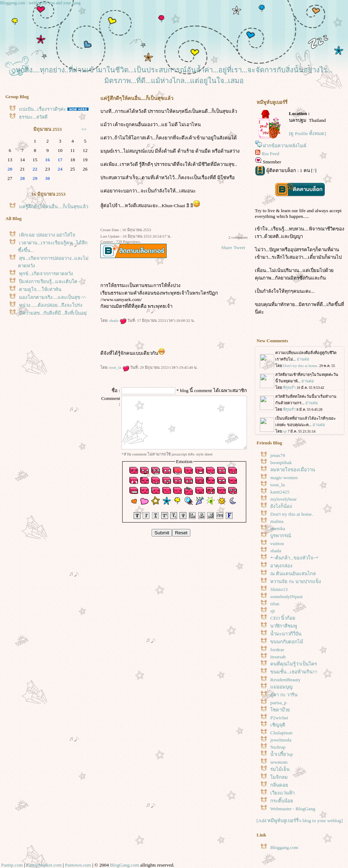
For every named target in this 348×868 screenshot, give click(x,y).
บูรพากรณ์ (281, 536)
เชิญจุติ (278, 725)
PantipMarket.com (44, 865)
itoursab (278, 657)
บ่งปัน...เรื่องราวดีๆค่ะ (42, 109)
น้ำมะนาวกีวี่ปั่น (286, 634)
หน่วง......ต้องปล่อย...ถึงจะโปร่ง (51, 305)
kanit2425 (280, 492)
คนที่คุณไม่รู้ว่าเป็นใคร (294, 664)
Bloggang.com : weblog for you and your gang (40, 3)
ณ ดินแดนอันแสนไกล (293, 574)
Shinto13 (279, 589)
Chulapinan (281, 733)
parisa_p (278, 703)
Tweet (239, 247)
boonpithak (281, 462)
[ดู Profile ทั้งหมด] (308, 133)
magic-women (284, 478)
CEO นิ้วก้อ (283, 618)
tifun (275, 604)
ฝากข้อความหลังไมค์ (285, 146)
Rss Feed (270, 154)
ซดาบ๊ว (280, 710)
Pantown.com (78, 865)
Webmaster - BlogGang (293, 809)
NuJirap (278, 747)
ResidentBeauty (285, 680)
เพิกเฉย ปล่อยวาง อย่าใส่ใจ (47, 235)
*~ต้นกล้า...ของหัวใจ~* (294, 558)
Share (227, 247)
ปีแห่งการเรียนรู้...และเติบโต (48, 282)
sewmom (279, 762)
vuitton (277, 543)
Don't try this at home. (292, 514)
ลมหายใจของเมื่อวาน (293, 470)
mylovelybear (283, 499)
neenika (278, 528)
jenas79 (278, 455)
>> (84, 129)
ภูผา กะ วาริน (284, 695)
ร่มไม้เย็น (280, 769)
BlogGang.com (125, 865)
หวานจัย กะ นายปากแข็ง (296, 581)
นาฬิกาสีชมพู (284, 626)
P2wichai (279, 718)
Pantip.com (12, 865)
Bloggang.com (284, 847)
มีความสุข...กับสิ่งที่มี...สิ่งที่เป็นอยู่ (53, 313)
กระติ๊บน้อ (282, 801)
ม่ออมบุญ (281, 687)
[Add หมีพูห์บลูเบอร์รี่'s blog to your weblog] (300, 821)
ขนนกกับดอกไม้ (287, 642)
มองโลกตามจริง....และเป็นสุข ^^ (52, 297)
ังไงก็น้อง (281, 506)
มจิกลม (279, 777)
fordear (277, 650)
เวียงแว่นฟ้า (282, 793)
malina (277, 521)
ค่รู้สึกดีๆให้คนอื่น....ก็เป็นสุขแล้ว (53, 207)
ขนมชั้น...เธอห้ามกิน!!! (294, 672)
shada (118, 320)
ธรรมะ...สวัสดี (33, 117)
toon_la (119, 367)
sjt (273, 611)
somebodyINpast (286, 597)
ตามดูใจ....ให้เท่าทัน (40, 289)
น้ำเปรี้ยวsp (282, 754)
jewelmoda (281, 740)
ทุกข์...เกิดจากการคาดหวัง (46, 274)
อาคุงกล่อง (281, 566)
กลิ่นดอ (279, 785)
